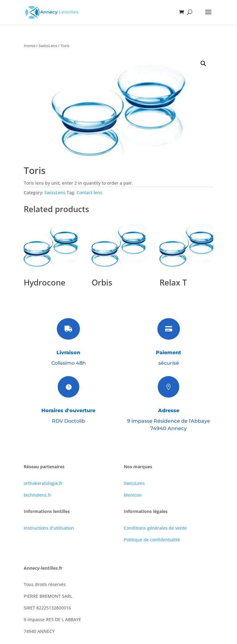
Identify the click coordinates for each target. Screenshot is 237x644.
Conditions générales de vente (155, 528)
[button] (203, 64)
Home (29, 46)
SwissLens (48, 46)
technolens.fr (37, 495)
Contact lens (89, 193)
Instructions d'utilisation (49, 528)
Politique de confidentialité (152, 540)
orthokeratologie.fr (43, 483)
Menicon (133, 495)
